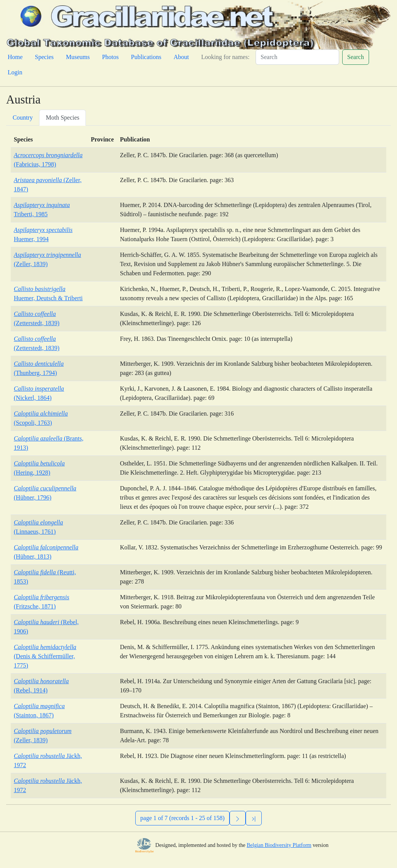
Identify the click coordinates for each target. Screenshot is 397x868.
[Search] (297, 57)
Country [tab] (23, 118)
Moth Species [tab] (62, 118)
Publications (146, 57)
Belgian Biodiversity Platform (279, 845)
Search (356, 57)
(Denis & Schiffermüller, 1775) (45, 656)
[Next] (238, 818)
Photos (110, 57)
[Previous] (254, 818)
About (181, 57)
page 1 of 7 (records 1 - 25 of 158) (182, 818)
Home (15, 57)
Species (44, 57)
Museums (78, 57)
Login (15, 72)
